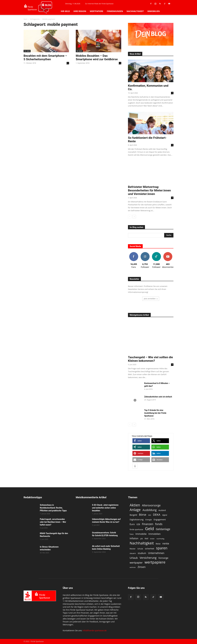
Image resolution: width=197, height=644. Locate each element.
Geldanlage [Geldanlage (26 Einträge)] (163, 529)
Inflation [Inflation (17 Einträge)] (134, 538)
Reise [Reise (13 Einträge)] (158, 544)
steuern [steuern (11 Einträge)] (133, 553)
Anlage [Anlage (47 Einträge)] (135, 510)
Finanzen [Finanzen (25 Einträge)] (148, 524)
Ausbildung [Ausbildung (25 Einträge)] (150, 510)
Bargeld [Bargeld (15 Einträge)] (133, 515)
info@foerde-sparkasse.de (95, 630)
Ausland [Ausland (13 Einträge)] (162, 510)
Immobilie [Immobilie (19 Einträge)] (141, 534)
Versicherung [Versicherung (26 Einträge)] (148, 558)
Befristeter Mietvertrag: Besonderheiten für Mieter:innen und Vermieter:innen (149, 190)
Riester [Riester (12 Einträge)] (133, 549)
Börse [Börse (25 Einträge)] (143, 515)
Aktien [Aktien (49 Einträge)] (135, 505)
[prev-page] (130, 217)
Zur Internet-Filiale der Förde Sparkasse (99, 4)
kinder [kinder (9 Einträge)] (152, 539)
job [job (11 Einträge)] (142, 539)
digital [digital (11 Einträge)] (165, 515)
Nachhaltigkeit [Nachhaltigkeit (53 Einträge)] (142, 543)
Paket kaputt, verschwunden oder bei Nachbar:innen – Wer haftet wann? (53, 522)
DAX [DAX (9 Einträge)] (150, 515)
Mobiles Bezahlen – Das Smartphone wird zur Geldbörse (97, 58)
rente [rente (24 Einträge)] (166, 544)
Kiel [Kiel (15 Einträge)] (146, 538)
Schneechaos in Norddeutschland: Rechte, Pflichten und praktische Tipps (53, 508)
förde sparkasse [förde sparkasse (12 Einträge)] (136, 529)
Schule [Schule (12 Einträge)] (140, 549)
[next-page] (134, 217)
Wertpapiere (97, 11)
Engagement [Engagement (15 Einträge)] (160, 519)
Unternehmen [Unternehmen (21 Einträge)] (156, 553)
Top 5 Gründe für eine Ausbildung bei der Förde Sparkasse (155, 413)
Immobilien (154, 11)
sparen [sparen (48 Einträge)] (162, 548)
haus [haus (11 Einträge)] (132, 534)
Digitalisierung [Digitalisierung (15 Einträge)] (137, 519)
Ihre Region (80, 11)
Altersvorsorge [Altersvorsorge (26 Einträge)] (151, 505)
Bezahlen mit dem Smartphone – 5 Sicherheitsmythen (45, 58)
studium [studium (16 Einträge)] (142, 553)
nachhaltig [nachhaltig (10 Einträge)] (160, 539)
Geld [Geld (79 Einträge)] (150, 529)
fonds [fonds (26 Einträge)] (159, 524)
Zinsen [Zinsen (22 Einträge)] (142, 567)
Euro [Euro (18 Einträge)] (132, 524)
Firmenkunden (115, 11)
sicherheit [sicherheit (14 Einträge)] (150, 549)
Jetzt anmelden (151, 299)
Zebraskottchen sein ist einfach (158, 397)
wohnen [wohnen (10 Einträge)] (133, 567)
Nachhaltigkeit (135, 11)
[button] (141, 441)
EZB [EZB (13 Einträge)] (138, 524)
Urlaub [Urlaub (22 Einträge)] (134, 558)
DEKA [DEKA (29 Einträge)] (157, 515)
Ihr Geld (65, 11)
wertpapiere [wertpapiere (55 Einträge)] (155, 562)
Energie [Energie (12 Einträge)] (149, 520)
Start (25, 19)
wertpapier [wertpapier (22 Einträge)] (136, 563)
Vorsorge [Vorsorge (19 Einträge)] (163, 558)
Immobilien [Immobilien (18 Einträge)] (155, 534)
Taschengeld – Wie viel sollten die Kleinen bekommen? (150, 359)
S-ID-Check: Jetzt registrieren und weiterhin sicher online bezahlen (105, 508)
